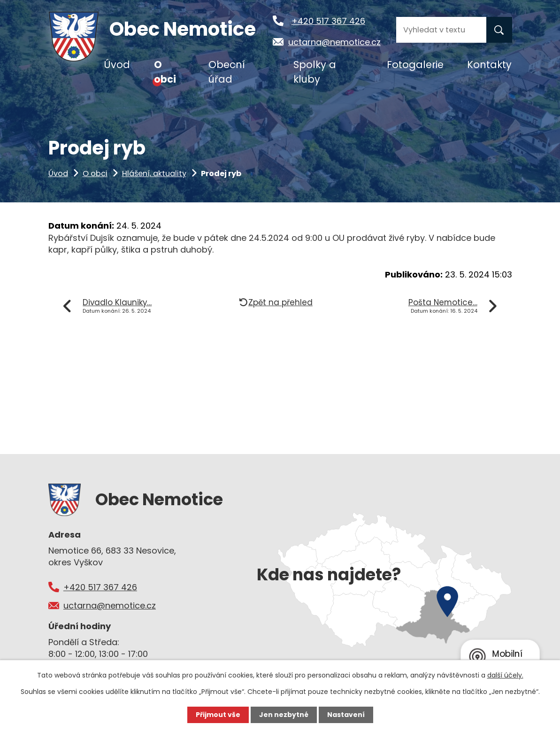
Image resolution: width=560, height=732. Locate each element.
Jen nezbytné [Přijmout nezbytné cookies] (284, 715)
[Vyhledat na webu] (441, 30)
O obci (95, 173)
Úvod (58, 173)
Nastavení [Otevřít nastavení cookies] (346, 715)
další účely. (505, 675)
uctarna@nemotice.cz (334, 42)
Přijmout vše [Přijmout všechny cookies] (218, 715)
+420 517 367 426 (328, 21)
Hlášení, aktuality (154, 173)
